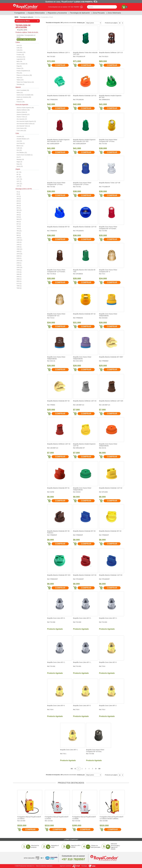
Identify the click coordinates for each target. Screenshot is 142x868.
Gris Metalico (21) (22, 153)
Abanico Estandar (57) (23, 114)
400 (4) (19, 215)
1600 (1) (19, 251)
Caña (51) (20, 50)
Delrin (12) (20, 93)
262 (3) (19, 206)
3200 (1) (19, 270)
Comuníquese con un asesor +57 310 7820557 (64, 7)
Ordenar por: (81, 23)
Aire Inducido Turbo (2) (23, 126)
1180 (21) (19, 240)
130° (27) (19, 184)
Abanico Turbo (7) (22, 117)
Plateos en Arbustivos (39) (24, 75)
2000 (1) (19, 256)
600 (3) (19, 222)
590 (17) (19, 219)
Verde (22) (20, 166)
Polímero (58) (21, 102)
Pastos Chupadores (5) (23, 71)
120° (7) (19, 181)
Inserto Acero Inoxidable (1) (25, 155)
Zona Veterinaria (114, 13)
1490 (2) (19, 247)
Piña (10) (19, 73)
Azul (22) (19, 141)
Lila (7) (19, 157)
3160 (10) (19, 267)
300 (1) (19, 208)
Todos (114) (20, 80)
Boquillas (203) (22, 30)
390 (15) (19, 210)
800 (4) (19, 233)
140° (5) (19, 186)
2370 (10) (19, 261)
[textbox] (102, 7)
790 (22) (19, 231)
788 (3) (19, 228)
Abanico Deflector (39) (23, 110)
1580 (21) (19, 249)
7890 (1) (19, 286)
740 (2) (19, 226)
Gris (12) (19, 150)
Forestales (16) (21, 52)
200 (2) (19, 201)
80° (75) (19, 172)
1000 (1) (19, 238)
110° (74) (19, 179)
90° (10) (19, 177)
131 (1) (19, 196)
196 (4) (19, 199)
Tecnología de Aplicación (80, 13)
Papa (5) (19, 66)
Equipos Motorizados (36, 13)
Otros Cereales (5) (22, 64)
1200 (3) (19, 242)
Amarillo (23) (20, 136)
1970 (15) (19, 254)
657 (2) (19, 224)
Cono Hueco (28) (22, 128)
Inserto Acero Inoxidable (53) (25, 95)
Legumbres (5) (21, 59)
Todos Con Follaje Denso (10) (25, 82)
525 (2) (19, 217)
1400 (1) (19, 245)
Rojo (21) (19, 164)
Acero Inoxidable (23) (23, 90)
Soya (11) (19, 77)
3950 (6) (19, 274)
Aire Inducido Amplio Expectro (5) (26, 121)
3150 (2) (19, 265)
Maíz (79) (19, 61)
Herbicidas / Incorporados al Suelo (44, 17)
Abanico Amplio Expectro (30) (25, 108)
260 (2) (19, 203)
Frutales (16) (20, 55)
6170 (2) (19, 284)
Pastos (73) (20, 68)
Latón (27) (20, 99)
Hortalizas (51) (21, 57)
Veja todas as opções (26, 39)
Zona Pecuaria (99, 13)
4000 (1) (19, 277)
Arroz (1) (19, 45)
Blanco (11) (20, 146)
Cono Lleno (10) (21, 131)
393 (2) (19, 212)
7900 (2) (19, 288)
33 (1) (18, 192)
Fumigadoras (20, 13)
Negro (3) (19, 162)
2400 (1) (19, 263)
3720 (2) (19, 272)
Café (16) (19, 48)
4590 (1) (19, 279)
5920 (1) (19, 281)
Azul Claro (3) (21, 143)
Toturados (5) (21, 84)
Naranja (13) (20, 159)
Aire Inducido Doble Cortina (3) (26, 124)
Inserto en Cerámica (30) (24, 97)
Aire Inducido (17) (22, 119)
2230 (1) (19, 258)
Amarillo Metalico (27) (23, 139)
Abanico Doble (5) (22, 112)
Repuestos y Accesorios (57, 13)
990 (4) (19, 235)
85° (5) (19, 174)
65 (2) (18, 194)
